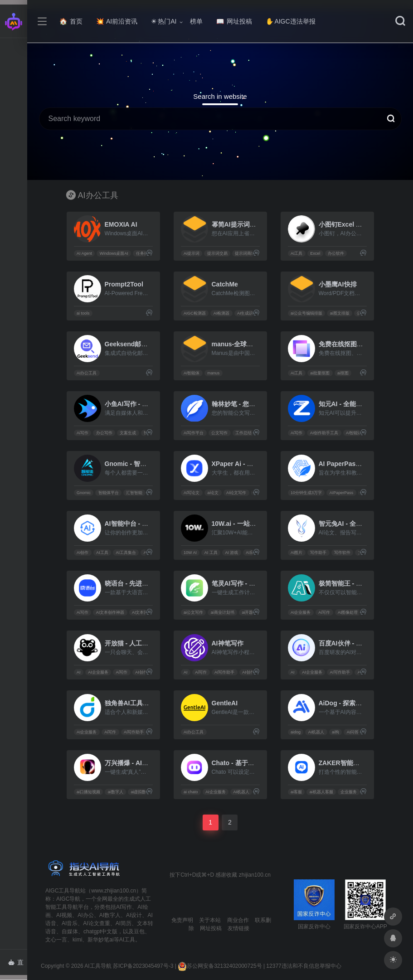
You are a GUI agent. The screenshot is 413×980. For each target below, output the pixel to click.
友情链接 (238, 928)
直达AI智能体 (17, 965)
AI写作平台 (194, 433)
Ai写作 (83, 433)
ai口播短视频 (88, 792)
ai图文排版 (340, 313)
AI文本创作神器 (110, 612)
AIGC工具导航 (63, 891)
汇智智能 (134, 493)
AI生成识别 (247, 313)
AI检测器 (222, 313)
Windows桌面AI (114, 253)
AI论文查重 (96, 923)
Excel (315, 253)
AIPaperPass (342, 493)
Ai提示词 (192, 253)
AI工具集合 (126, 553)
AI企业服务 (301, 612)
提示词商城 (245, 253)
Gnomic (84, 493)
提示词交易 (217, 253)
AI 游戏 (231, 553)
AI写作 (124, 907)
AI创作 (83, 553)
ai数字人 (116, 792)
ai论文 (213, 493)
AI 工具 (211, 553)
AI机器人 (316, 732)
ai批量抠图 (320, 373)
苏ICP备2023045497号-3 (143, 966)
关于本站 (210, 920)
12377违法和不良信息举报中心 (304, 966)
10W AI (190, 553)
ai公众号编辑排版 (306, 313)
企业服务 (349, 792)
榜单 (196, 21)
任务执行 (144, 253)
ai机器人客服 (321, 792)
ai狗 (335, 732)
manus (213, 373)
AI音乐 (70, 923)
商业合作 (238, 920)
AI (79, 672)
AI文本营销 (142, 612)
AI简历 (124, 923)
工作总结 (243, 433)
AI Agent (84, 253)
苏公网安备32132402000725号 (220, 966)
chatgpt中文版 (100, 931)
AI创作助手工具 (324, 433)
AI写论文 (192, 493)
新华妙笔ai (100, 940)
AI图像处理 (348, 612)
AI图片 (297, 553)
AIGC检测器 (195, 313)
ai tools (83, 313)
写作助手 (318, 553)
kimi (77, 940)
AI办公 (85, 915)
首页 (71, 21)
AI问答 (353, 732)
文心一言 (56, 940)
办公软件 (336, 253)
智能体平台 (109, 493)
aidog (296, 732)
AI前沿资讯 (117, 21)
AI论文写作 (236, 493)
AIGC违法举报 (290, 21)
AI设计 (134, 915)
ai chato (191, 792)
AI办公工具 (87, 373)
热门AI (164, 21)
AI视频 (64, 915)
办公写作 (104, 433)
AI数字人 (110, 915)
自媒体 (70, 931)
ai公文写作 (193, 612)
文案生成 (128, 433)
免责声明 (182, 920)
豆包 (139, 931)
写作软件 (342, 553)
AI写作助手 (225, 672)
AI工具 (297, 253)
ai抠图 (343, 373)
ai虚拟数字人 (142, 792)
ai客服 (296, 792)
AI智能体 (192, 373)
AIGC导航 (68, 899)
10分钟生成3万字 (306, 493)
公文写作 (219, 433)
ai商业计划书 (223, 612)
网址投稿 (234, 21)
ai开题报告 (251, 612)
